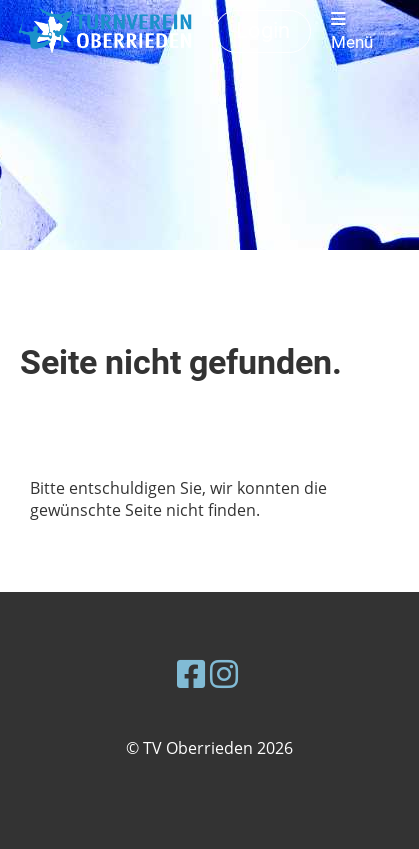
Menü (352, 31)
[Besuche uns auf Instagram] (224, 673)
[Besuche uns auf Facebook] (191, 673)
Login (263, 30)
